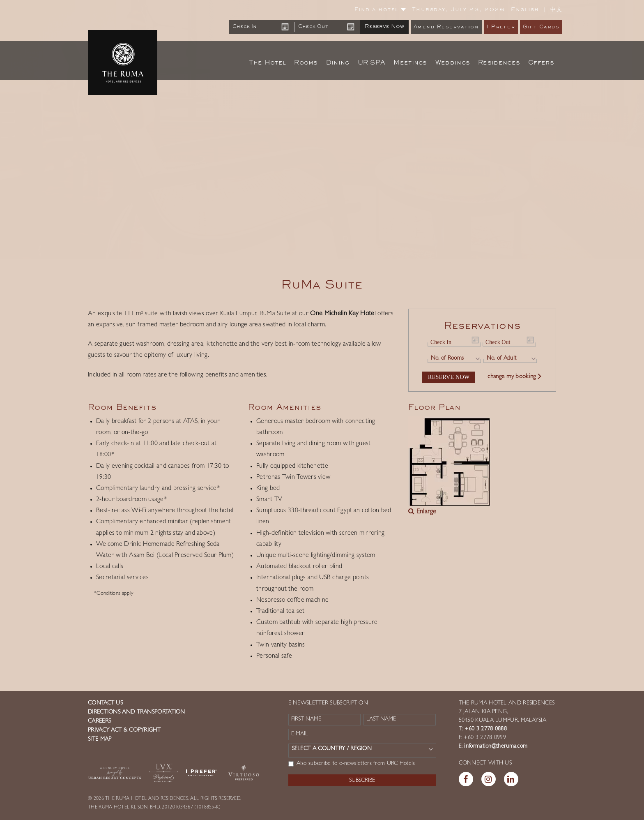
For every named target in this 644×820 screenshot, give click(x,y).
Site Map (100, 739)
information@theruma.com (496, 746)
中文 (556, 10)
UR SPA (372, 63)
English (525, 10)
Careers (99, 721)
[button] (32, 129)
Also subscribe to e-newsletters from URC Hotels (352, 764)
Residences (499, 63)
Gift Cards (541, 27)
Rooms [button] (306, 63)
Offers (541, 63)
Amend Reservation (446, 27)
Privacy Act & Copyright (124, 730)
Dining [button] (338, 63)
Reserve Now (384, 27)
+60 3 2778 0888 (485, 729)
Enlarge (422, 512)
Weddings (453, 63)
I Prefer (501, 27)
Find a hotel (380, 10)
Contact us (105, 703)
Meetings (410, 63)
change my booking (515, 377)
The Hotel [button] (268, 63)
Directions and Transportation (137, 712)
